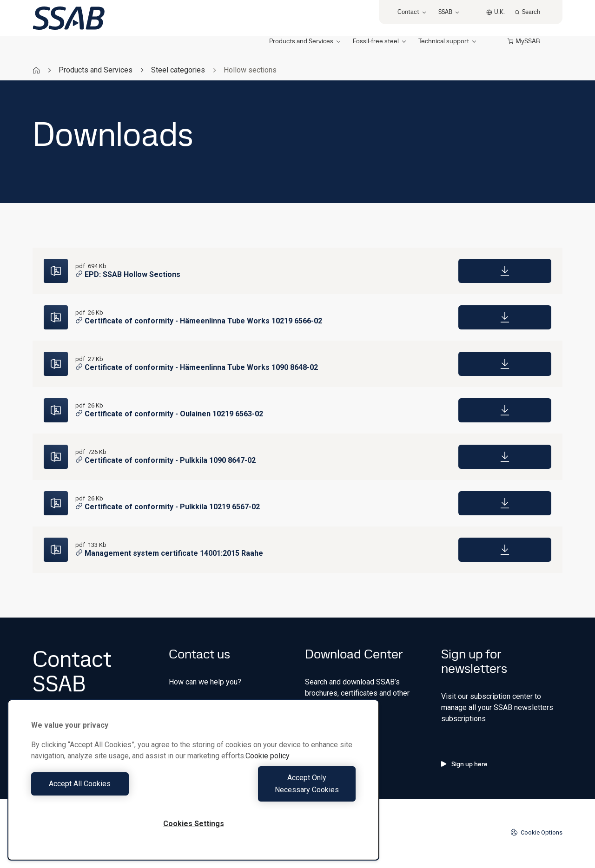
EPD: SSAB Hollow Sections (128, 274)
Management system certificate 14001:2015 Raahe (169, 553)
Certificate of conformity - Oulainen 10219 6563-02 (169, 414)
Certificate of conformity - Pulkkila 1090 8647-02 (165, 460)
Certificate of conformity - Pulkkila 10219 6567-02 (168, 507)
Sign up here (464, 764)
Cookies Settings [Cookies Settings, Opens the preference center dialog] (194, 824)
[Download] (505, 271)
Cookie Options (536, 832)
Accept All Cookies (110, 790)
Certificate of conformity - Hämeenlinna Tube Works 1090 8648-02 (197, 367)
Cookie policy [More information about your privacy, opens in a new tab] (268, 768)
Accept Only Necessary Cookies (277, 790)
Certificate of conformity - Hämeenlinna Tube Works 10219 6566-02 (199, 321)
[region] (193, 786)
